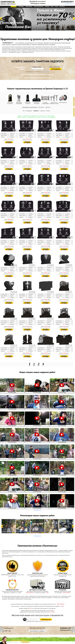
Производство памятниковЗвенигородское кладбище (37, 2)
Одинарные (29, 111)
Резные (48, 111)
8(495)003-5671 (66, 629)
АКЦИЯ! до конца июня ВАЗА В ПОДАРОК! (19, 640)
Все (24, 111)
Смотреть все (37, 511)
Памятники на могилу (7, 3)
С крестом (42, 111)
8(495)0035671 (67, 2)
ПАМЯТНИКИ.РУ (7, 2)
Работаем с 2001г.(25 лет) (8, 4)
